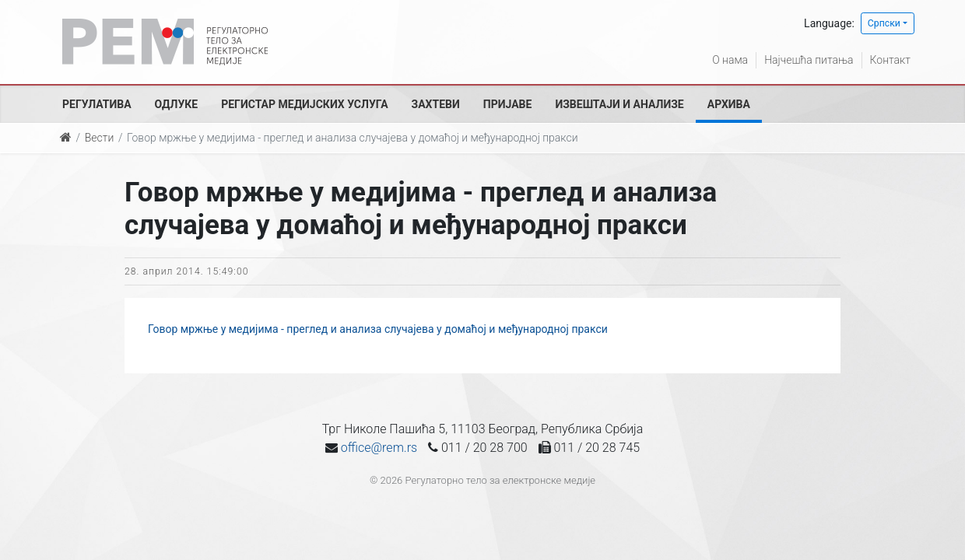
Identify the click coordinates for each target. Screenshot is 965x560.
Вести (100, 138)
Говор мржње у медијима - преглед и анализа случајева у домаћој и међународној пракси (378, 329)
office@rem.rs (379, 448)
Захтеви (436, 104)
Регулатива (97, 104)
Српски (884, 23)
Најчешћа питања (809, 60)
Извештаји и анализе (619, 104)
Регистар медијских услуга (304, 104)
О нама (730, 60)
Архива (729, 104)
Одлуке (177, 104)
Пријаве (508, 104)
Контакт (890, 60)
